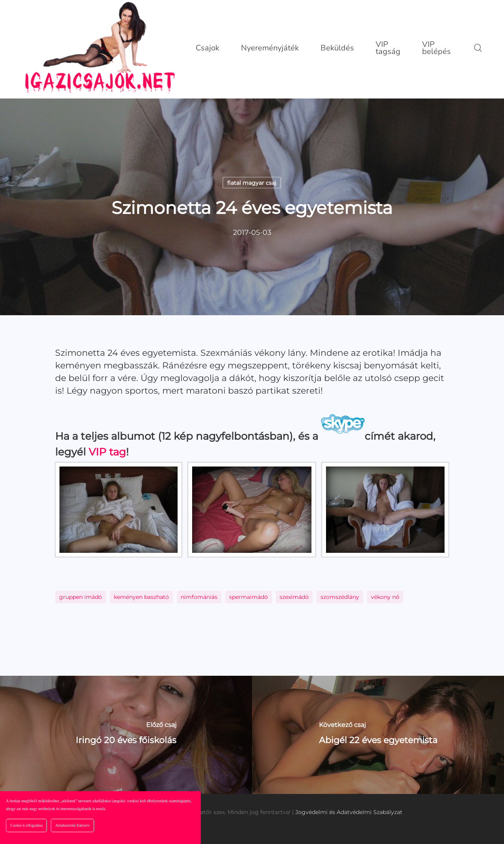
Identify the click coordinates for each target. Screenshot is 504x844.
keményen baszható (141, 597)
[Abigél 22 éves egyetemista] (378, 735)
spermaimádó (248, 597)
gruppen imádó (81, 597)
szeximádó (294, 597)
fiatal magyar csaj (252, 183)
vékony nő (385, 597)
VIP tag (107, 452)
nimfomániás (199, 597)
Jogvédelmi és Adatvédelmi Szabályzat (349, 812)
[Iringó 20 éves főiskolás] (126, 735)
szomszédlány (340, 597)
